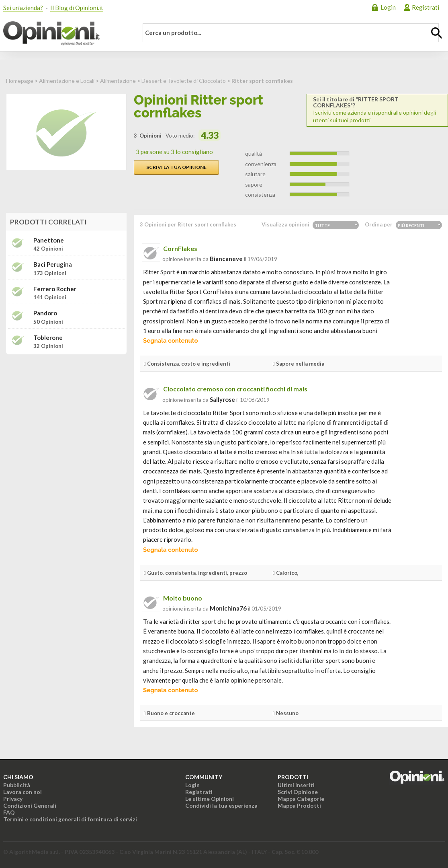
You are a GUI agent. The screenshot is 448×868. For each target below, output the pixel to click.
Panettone (49, 240)
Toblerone (48, 338)
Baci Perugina (53, 264)
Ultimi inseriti (296, 785)
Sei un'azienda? (23, 8)
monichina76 (228, 608)
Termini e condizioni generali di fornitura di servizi (70, 819)
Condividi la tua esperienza (221, 805)
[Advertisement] (66, 411)
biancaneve (226, 259)
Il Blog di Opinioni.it (77, 8)
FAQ (9, 812)
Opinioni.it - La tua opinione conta (65, 33)
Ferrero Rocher (55, 289)
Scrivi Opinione (298, 792)
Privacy (13, 799)
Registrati (425, 7)
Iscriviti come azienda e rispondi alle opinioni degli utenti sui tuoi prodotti (377, 110)
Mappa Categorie (301, 799)
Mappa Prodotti (299, 805)
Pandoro (45, 313)
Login (388, 7)
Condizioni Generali (30, 805)
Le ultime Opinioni (210, 799)
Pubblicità (17, 785)
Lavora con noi (23, 792)
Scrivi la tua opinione (176, 167)
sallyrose (222, 399)
